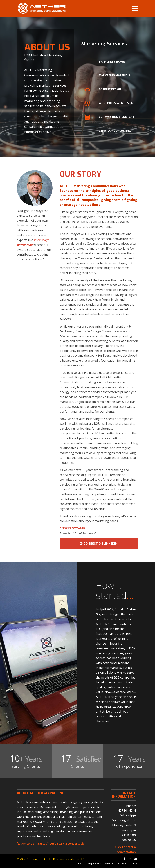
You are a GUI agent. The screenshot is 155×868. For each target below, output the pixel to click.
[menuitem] (133, 8)
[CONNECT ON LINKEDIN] (99, 544)
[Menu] (133, 8)
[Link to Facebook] (124, 859)
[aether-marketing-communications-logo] (42, 8)
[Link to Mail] (135, 859)
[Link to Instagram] (130, 859)
